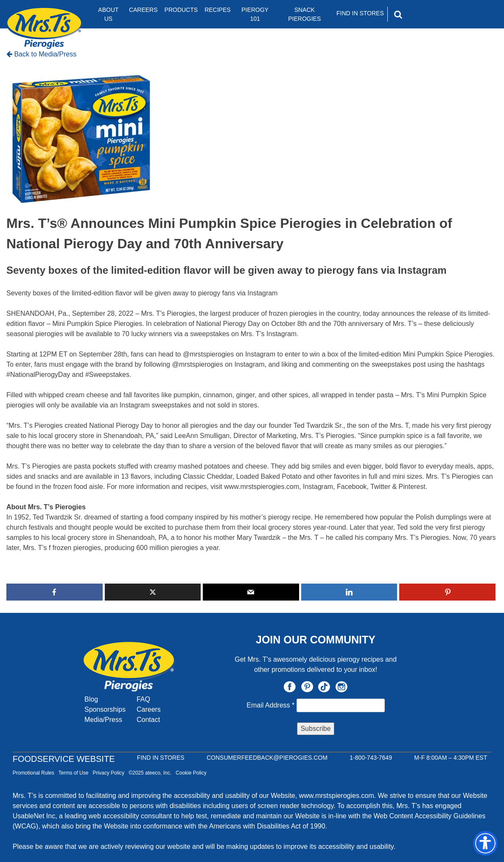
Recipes (217, 10)
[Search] (434, 14)
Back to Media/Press (41, 54)
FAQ (143, 699)
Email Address (271, 705)
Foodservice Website (64, 759)
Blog (91, 699)
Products (181, 10)
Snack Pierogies (304, 14)
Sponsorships (105, 709)
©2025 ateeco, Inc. (150, 773)
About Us (108, 14)
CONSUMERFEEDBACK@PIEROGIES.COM (267, 758)
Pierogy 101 (255, 14)
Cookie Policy (191, 773)
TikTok (324, 687)
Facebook (290, 687)
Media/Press (103, 720)
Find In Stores (360, 13)
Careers (143, 10)
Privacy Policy (108, 773)
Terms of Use (74, 773)
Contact (148, 720)
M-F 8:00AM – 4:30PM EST (451, 758)
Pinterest (307, 687)
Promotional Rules (34, 773)
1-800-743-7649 (371, 758)
